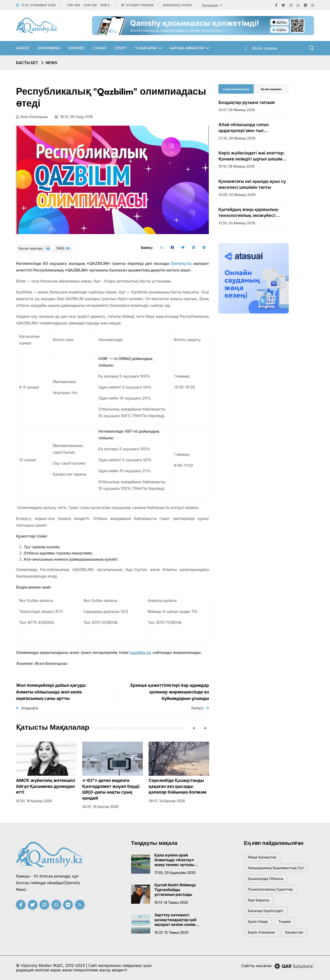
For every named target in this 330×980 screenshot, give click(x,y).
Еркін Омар (258, 921)
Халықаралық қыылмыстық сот (276, 868)
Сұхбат (100, 48)
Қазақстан (294, 932)
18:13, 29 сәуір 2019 (74, 117)
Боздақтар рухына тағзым (246, 102)
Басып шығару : (34, 248)
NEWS (51, 63)
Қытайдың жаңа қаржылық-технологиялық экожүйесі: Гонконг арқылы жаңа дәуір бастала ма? (249, 213)
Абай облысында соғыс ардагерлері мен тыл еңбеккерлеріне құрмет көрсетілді (244, 128)
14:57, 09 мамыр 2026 (237, 110)
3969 (63, 248)
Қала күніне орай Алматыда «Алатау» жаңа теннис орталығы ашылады (177, 860)
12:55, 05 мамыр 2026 (237, 223)
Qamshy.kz (181, 263)
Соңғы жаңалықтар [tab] (236, 89)
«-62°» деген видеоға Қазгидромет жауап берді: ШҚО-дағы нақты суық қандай (111, 789)
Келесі (200, 708)
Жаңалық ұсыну (178, 5)
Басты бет (27, 63)
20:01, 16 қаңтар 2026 (100, 807)
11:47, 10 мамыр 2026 (39, 5)
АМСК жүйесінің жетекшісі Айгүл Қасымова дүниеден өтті (46, 786)
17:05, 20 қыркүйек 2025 (175, 873)
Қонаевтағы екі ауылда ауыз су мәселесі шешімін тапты (252, 184)
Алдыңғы (27, 708)
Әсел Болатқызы (32, 117)
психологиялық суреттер (271, 889)
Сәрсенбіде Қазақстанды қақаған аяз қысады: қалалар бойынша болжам (177, 786)
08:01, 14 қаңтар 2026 (167, 801)
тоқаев (285, 921)
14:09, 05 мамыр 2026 (237, 195)
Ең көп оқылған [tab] (271, 89)
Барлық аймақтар (187, 48)
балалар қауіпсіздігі (266, 911)
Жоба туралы (265, 48)
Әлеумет (77, 48)
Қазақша (211, 5)
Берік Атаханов (261, 932)
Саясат (23, 48)
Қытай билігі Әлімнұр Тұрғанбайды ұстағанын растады (175, 890)
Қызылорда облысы (266, 879)
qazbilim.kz (141, 652)
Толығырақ (146, 48)
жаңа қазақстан (262, 857)
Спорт (121, 48)
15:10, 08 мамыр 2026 (237, 166)
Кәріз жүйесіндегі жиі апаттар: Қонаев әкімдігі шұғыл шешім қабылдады (252, 156)
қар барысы (259, 900)
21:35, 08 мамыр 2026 (237, 138)
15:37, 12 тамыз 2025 (172, 932)
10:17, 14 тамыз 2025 (171, 902)
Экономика (49, 48)
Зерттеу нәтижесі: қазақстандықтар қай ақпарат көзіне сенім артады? (175, 920)
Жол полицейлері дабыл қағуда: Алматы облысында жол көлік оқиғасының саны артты (51, 692)
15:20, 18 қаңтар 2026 (34, 801)
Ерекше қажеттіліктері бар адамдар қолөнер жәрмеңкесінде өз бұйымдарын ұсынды (170, 692)
